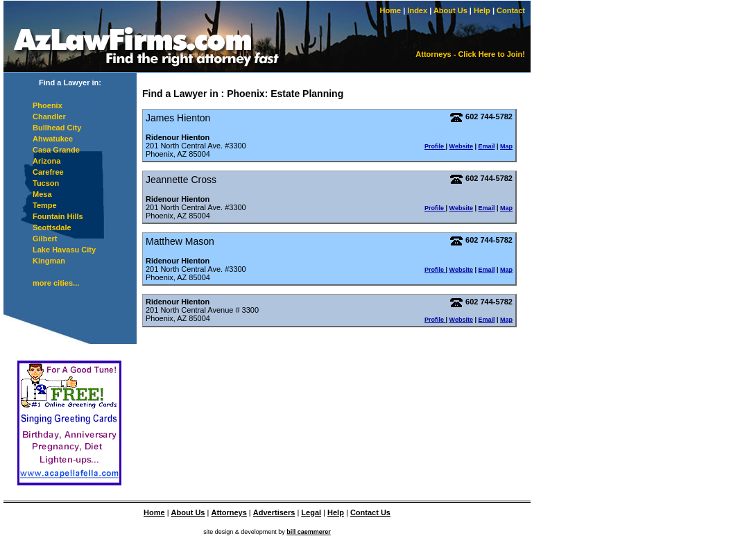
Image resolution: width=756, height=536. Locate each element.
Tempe (45, 205)
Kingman (49, 261)
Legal (311, 512)
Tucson (46, 183)
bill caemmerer (309, 532)
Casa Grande (56, 150)
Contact (511, 10)
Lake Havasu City (64, 250)
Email (486, 146)
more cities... (56, 283)
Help (482, 10)
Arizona (46, 161)
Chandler (49, 116)
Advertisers (274, 512)
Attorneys (229, 512)
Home (391, 10)
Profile (435, 146)
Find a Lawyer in (180, 94)
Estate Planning (307, 94)
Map (506, 146)
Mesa (42, 194)
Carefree (48, 172)
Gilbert (45, 239)
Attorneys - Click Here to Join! (470, 54)
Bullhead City (57, 128)
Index (417, 10)
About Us (450, 10)
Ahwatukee (53, 139)
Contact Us (370, 512)
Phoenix (48, 105)
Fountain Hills (58, 216)
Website (461, 146)
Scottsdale (52, 227)
